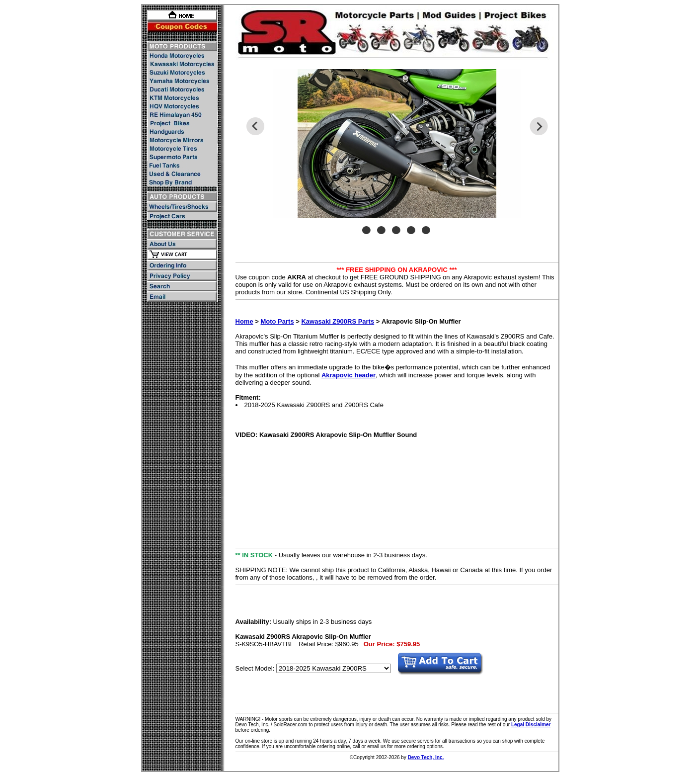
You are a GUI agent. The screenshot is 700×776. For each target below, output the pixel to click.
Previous (255, 126)
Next (539, 126)
